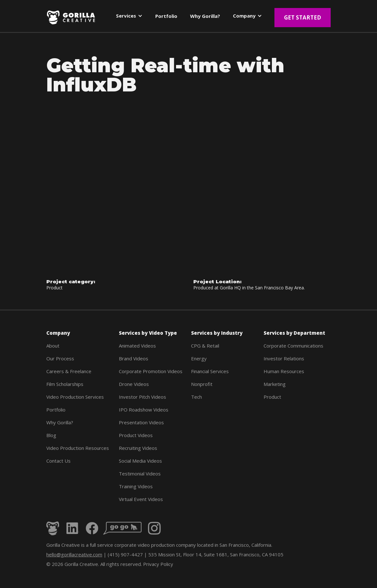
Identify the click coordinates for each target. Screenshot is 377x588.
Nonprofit (202, 384)
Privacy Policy (158, 564)
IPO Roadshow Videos (144, 410)
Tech (196, 397)
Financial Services (210, 371)
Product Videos (136, 435)
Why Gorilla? (60, 422)
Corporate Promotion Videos (151, 371)
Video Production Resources (78, 448)
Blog (51, 435)
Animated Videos (137, 346)
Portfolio (56, 410)
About (53, 346)
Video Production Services (75, 397)
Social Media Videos (140, 461)
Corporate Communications (293, 346)
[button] (129, 17)
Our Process (60, 358)
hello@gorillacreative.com (74, 554)
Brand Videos (134, 358)
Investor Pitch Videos (142, 397)
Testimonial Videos (140, 474)
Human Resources (284, 371)
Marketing (275, 384)
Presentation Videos (141, 422)
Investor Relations (284, 358)
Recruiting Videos (138, 448)
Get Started (303, 17)
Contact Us (58, 461)
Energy (199, 358)
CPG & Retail (205, 346)
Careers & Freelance (69, 371)
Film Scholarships (65, 384)
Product (272, 397)
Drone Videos (134, 384)
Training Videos (136, 486)
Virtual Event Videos (141, 499)
